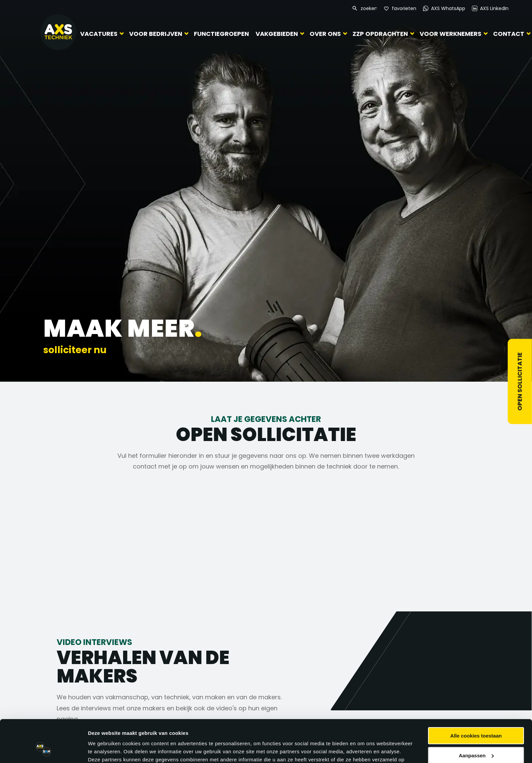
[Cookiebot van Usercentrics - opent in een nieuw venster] (43, 750)
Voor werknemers (450, 34)
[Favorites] (400, 9)
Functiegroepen (221, 34)
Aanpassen (476, 719)
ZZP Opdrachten (380, 34)
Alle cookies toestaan (476, 699)
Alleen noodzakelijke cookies (476, 739)
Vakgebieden (277, 34)
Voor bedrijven (156, 34)
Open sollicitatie (520, 382)
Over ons (325, 34)
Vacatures (99, 34)
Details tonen (104, 750)
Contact (509, 34)
